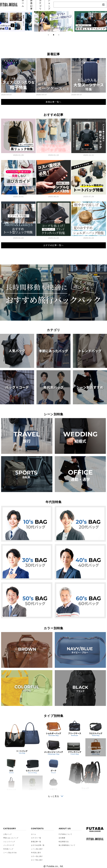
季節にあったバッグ (11, 838)
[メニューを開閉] (103, 5)
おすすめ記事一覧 (38, 845)
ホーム (34, 834)
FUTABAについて (65, 834)
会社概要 (62, 838)
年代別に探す (36, 853)
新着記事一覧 (36, 842)
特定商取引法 (64, 842)
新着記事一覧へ (53, 102)
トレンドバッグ (9, 842)
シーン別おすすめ (10, 853)
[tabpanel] (53, 21)
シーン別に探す (37, 849)
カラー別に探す (37, 856)
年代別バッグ (8, 849)
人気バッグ (8, 834)
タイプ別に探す (37, 860)
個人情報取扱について (67, 845)
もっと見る (53, 796)
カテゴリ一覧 (36, 838)
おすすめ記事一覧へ (53, 245)
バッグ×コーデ (9, 845)
